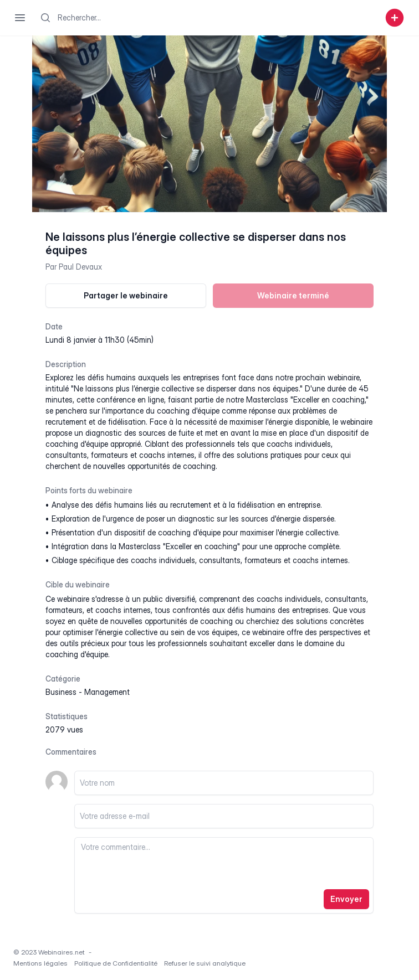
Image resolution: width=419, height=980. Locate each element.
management (107, 692)
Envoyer (346, 899)
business (61, 692)
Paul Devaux (80, 267)
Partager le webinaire (126, 295)
